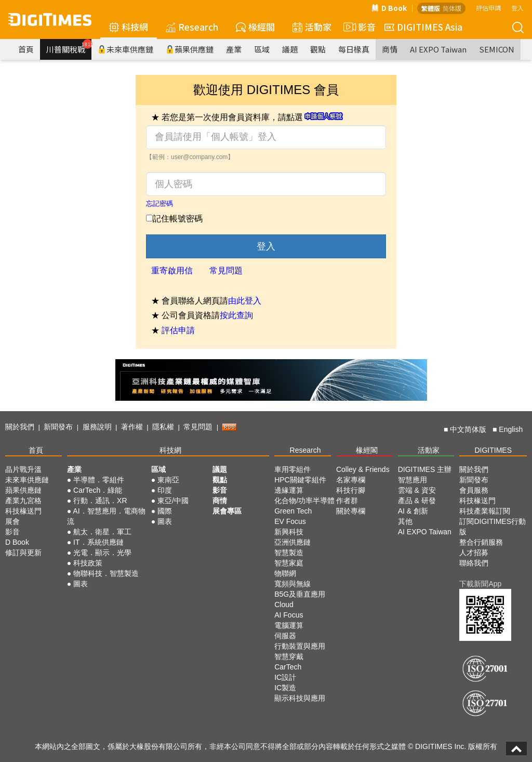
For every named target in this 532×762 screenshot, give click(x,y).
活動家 (312, 27)
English (511, 429)
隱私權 (163, 427)
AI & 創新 (413, 511)
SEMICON (497, 49)
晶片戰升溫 (23, 469)
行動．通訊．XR (100, 501)
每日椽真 (354, 49)
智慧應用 (413, 480)
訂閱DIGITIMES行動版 (493, 527)
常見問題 (226, 271)
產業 (234, 49)
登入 (517, 8)
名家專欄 (351, 480)
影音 (358, 27)
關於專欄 (351, 511)
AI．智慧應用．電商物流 (106, 516)
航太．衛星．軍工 (102, 532)
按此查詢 (236, 315)
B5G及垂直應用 (300, 594)
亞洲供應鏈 (292, 542)
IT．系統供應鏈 (98, 542)
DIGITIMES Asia (423, 27)
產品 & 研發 (417, 501)
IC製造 (285, 688)
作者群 (347, 501)
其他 (405, 521)
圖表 (81, 584)
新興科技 (289, 532)
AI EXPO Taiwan (438, 49)
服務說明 (97, 427)
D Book (389, 8)
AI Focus (289, 615)
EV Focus (290, 521)
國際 (165, 511)
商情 (390, 49)
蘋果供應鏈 (190, 49)
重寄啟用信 (172, 271)
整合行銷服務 (481, 542)
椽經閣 (255, 27)
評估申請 (488, 8)
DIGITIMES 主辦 (425, 469)
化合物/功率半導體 (304, 501)
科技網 (129, 27)
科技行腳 (351, 490)
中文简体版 (468, 429)
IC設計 (285, 677)
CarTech (288, 667)
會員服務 (474, 490)
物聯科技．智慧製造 (106, 573)
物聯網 (285, 573)
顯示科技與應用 (300, 698)
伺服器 (285, 636)
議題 (290, 49)
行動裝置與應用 (300, 646)
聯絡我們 (474, 563)
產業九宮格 (23, 501)
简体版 (452, 8)
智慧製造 (289, 553)
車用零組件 (292, 469)
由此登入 (245, 301)
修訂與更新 (23, 553)
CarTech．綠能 (98, 490)
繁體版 (431, 8)
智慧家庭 (289, 563)
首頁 (26, 49)
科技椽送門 (23, 511)
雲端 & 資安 (417, 490)
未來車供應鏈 (125, 49)
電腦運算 (289, 625)
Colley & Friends (363, 469)
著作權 (132, 427)
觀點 (318, 49)
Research (192, 27)
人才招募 (474, 553)
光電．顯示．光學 (102, 553)
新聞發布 (58, 427)
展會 (12, 521)
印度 (165, 490)
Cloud (284, 605)
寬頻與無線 (292, 584)
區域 (262, 49)
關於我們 (20, 427)
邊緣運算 (289, 490)
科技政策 (88, 563)
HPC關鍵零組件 (300, 480)
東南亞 (168, 480)
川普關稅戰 (69, 47)
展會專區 (227, 511)
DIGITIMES (493, 450)
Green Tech (293, 511)
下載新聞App (480, 584)
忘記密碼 (159, 203)
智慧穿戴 (289, 656)
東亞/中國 (173, 501)
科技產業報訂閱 (485, 511)
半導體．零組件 (99, 480)
